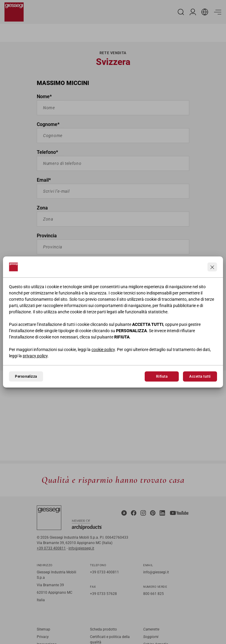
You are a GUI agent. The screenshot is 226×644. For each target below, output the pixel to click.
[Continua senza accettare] (212, 267)
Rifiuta (162, 376)
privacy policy (35, 356)
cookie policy (103, 350)
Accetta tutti (200, 376)
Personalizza (26, 376)
